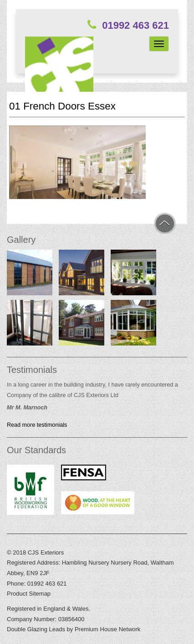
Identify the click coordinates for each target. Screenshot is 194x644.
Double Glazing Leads (36, 629)
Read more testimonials (37, 425)
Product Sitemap (29, 594)
